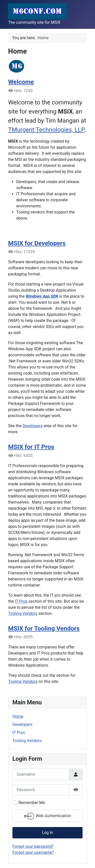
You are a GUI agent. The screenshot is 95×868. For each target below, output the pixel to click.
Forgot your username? (33, 852)
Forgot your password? (33, 846)
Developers (33, 426)
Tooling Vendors (23, 613)
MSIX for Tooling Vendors (44, 628)
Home (18, 716)
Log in (48, 832)
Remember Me (32, 803)
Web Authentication (48, 816)
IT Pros (21, 601)
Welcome (21, 82)
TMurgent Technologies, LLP (46, 130)
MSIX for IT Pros (31, 447)
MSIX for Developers (37, 243)
